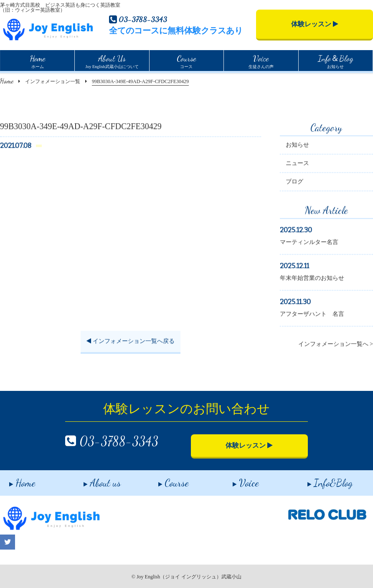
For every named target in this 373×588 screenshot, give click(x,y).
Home (7, 81)
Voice (237, 480)
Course (164, 480)
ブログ (294, 183)
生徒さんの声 (261, 61)
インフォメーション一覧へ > (336, 345)
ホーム (37, 61)
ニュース (297, 164)
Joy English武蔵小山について (112, 61)
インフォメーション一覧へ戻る (131, 343)
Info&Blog (321, 480)
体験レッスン (315, 24)
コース (186, 61)
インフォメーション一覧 (53, 81)
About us (93, 480)
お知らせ (336, 61)
